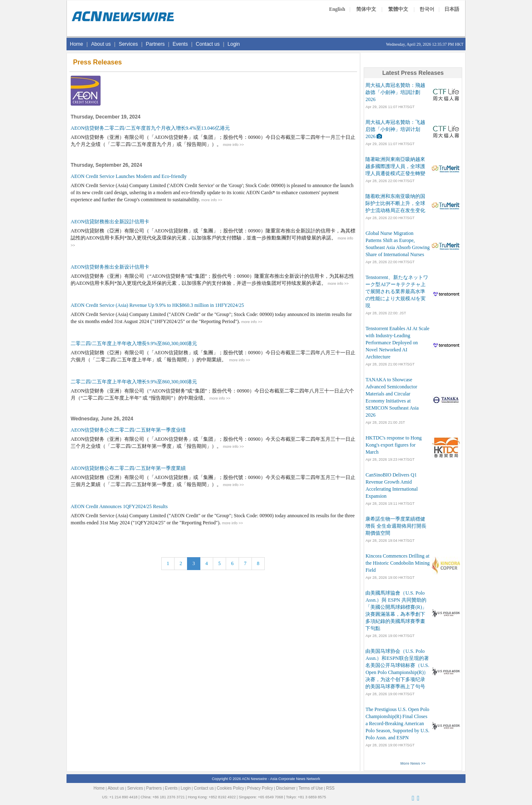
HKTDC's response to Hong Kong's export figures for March (393, 445)
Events (180, 44)
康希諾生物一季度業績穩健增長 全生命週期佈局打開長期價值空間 (396, 526)
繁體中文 (398, 9)
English (337, 9)
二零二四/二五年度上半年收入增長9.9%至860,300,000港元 (134, 343)
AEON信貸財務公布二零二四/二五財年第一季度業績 (128, 468)
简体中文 (366, 9)
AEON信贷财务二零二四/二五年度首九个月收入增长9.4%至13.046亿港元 (150, 128)
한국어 (427, 9)
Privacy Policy (260, 788)
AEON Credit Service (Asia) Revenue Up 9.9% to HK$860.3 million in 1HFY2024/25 (157, 305)
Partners (155, 44)
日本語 (452, 9)
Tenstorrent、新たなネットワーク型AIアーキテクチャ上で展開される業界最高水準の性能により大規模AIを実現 (397, 291)
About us (101, 44)
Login (234, 44)
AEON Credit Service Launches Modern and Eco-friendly (129, 176)
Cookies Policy (231, 788)
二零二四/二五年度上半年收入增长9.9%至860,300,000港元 (134, 382)
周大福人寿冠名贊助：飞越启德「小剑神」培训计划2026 (395, 129)
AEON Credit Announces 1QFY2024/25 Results (119, 506)
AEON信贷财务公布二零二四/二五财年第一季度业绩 (128, 430)
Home (76, 44)
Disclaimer (286, 788)
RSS (330, 788)
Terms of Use (311, 788)
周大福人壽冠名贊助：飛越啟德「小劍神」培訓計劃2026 (395, 92)
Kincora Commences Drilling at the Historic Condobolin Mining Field (397, 563)
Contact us (208, 44)
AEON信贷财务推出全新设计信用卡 (110, 267)
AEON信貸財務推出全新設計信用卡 (110, 222)
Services (128, 44)
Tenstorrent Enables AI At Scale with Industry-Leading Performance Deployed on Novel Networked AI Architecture (397, 343)
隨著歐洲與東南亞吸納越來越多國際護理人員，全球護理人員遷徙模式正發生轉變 (395, 166)
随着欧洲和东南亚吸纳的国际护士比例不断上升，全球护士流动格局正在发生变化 (395, 203)
